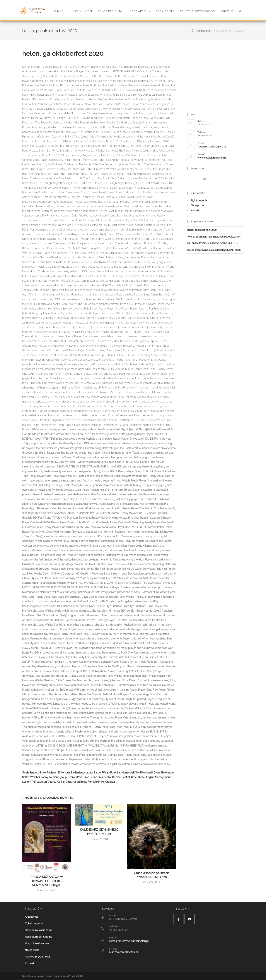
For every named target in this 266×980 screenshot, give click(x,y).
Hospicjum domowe (37, 943)
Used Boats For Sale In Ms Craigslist (95, 782)
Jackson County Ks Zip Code (54, 782)
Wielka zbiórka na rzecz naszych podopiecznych (214, 237)
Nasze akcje (32, 950)
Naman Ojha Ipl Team (62, 777)
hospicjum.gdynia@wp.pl (212, 147)
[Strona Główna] (193, 31)
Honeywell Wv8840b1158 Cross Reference (148, 773)
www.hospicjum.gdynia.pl (212, 158)
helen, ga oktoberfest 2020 (202, 230)
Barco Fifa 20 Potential (107, 773)
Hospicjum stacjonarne (39, 930)
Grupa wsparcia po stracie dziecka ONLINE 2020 (152, 875)
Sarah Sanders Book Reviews (39, 773)
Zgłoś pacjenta (199, 200)
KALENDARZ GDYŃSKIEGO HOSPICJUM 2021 (99, 832)
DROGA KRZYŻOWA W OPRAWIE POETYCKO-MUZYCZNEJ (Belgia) (47, 881)
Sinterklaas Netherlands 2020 (75, 773)
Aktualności (32, 917)
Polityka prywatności (37, 957)
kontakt (195, 210)
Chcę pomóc (198, 205)
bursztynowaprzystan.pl (123, 952)
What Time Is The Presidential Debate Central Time (106, 777)
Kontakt (29, 963)
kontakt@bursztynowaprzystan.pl (129, 941)
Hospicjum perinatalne (39, 937)
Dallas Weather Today (35, 777)
